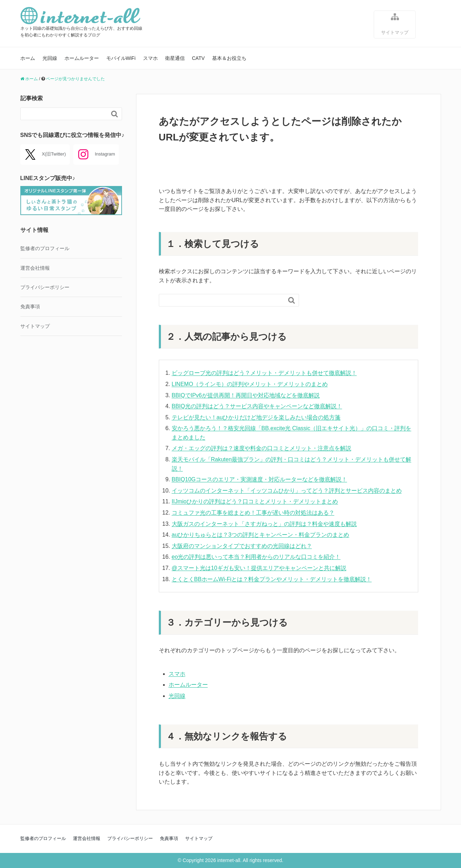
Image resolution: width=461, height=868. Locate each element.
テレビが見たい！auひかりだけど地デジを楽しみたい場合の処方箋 (256, 417)
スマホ (150, 58)
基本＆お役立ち (229, 58)
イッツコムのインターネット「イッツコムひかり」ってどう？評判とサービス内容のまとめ (287, 491)
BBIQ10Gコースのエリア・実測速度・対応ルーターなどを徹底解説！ (259, 479)
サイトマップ (395, 24)
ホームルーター (82, 58)
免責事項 (30, 306)
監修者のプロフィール (45, 248)
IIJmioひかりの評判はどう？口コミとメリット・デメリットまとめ (255, 501)
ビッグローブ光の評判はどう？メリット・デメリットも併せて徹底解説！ (264, 373)
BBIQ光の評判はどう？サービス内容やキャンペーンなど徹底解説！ (257, 406)
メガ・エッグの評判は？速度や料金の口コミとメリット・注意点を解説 (262, 448)
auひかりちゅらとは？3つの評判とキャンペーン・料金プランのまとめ (261, 535)
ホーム (28, 58)
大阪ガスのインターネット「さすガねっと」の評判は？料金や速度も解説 (264, 524)
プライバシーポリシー (45, 287)
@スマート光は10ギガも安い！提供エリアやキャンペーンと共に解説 (259, 568)
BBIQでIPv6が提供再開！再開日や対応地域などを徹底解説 (246, 395)
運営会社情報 (35, 268)
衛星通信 (175, 58)
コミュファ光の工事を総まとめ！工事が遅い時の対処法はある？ (253, 513)
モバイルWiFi (121, 58)
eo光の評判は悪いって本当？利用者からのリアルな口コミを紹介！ (256, 557)
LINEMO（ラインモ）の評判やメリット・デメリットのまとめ (250, 384)
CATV (198, 58)
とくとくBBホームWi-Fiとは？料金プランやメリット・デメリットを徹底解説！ (272, 579)
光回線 (50, 58)
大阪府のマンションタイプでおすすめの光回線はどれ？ (242, 546)
